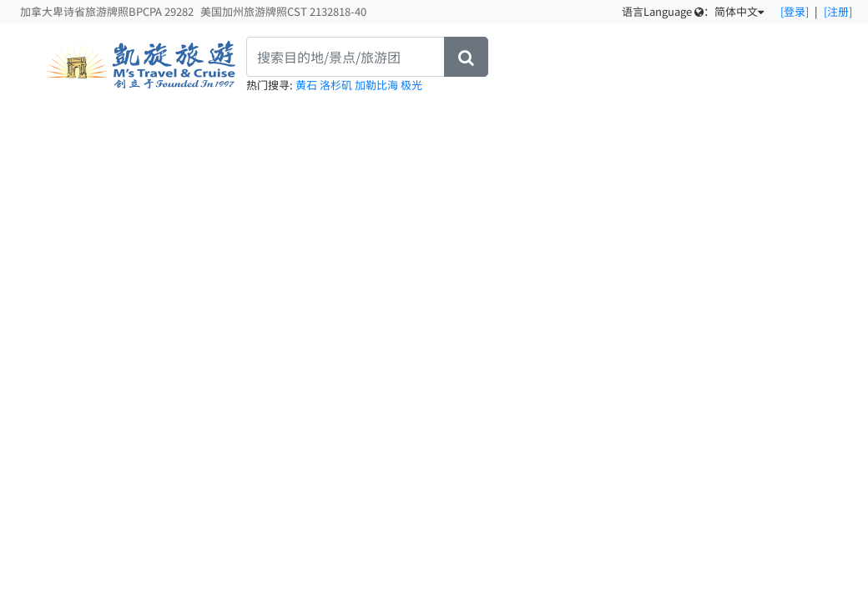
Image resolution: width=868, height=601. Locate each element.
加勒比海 (378, 85)
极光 (411, 85)
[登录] (795, 11)
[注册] (838, 11)
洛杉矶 (337, 85)
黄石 (308, 85)
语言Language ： (693, 11)
